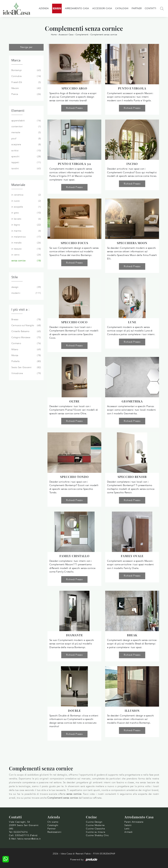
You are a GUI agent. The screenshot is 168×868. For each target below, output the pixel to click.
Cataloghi (122, 8)
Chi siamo (53, 822)
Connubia (26, 76)
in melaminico (26, 237)
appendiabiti (26, 121)
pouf (26, 139)
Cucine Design (94, 822)
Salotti (128, 825)
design (26, 287)
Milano (26, 350)
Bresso (26, 320)
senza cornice (26, 261)
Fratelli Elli (26, 82)
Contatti (150, 8)
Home (54, 35)
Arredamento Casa (77, 8)
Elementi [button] (18, 111)
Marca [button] (16, 60)
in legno (26, 225)
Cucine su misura (96, 832)
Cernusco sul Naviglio (26, 325)
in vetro (26, 255)
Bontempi (26, 70)
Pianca (26, 94)
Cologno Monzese (26, 338)
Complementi (82, 35)
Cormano (26, 343)
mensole (26, 133)
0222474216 (21, 832)
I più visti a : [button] (20, 310)
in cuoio (26, 201)
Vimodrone (26, 373)
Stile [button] (15, 277)
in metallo (26, 243)
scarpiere (26, 145)
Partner (137, 8)
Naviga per (26, 47)
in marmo (26, 231)
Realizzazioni (54, 832)
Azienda (44, 8)
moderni (26, 293)
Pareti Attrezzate (134, 822)
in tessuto (26, 249)
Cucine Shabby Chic (97, 835)
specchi (26, 157)
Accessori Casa (102, 8)
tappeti (26, 163)
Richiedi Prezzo (74, 108)
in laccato (26, 219)
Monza (26, 355)
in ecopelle (26, 207)
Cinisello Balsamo (26, 331)
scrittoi (26, 151)
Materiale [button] (18, 185)
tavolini (26, 169)
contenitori (26, 127)
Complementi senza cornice (104, 35)
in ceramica (26, 195)
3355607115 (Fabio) (26, 835)
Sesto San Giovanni (26, 367)
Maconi (26, 88)
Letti (127, 829)
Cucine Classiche (95, 829)
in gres (26, 213)
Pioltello (26, 361)
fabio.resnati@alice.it (29, 839)
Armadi (128, 832)
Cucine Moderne (95, 825)
